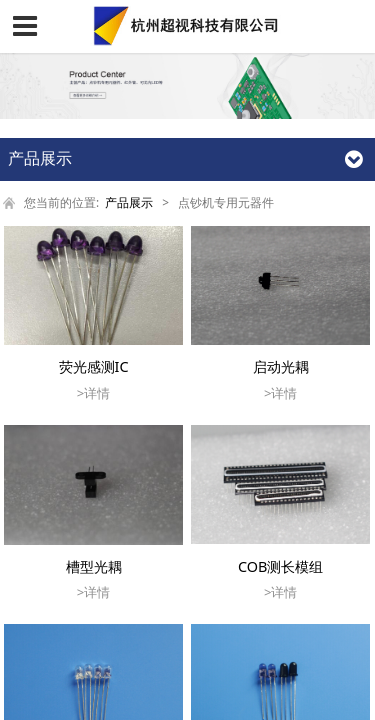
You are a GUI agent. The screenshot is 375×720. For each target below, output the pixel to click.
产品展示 (129, 202)
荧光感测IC (94, 366)
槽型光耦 (94, 566)
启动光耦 (281, 366)
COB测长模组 (280, 566)
